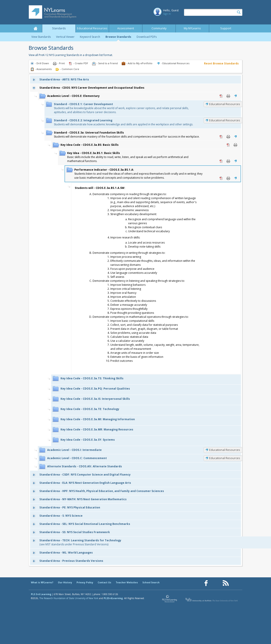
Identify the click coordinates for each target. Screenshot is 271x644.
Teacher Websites (127, 582)
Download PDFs (147, 37)
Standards (59, 28)
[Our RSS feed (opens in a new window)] (226, 583)
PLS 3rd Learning (41, 594)
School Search (151, 582)
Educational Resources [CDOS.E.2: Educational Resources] (225, 120)
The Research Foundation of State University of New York (69, 598)
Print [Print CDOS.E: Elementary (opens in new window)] (228, 96)
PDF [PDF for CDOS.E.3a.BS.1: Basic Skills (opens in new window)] (221, 161)
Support (226, 28)
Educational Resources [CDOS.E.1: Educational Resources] (225, 104)
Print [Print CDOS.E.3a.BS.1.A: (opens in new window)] (228, 178)
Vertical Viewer (65, 37)
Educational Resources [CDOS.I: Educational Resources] (225, 450)
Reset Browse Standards (221, 63)
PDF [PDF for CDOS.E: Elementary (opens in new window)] (221, 96)
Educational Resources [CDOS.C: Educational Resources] (225, 458)
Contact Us (104, 582)
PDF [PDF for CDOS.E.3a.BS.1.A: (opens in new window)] (221, 178)
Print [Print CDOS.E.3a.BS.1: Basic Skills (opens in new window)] (228, 161)
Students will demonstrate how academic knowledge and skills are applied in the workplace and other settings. (123, 122)
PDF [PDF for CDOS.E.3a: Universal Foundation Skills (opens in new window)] (221, 137)
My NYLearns (192, 28)
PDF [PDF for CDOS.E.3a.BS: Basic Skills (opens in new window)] (228, 145)
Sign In (167, 14)
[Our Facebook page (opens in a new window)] (206, 583)
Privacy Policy (85, 582)
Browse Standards (118, 37)
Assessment (126, 28)
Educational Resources (92, 28)
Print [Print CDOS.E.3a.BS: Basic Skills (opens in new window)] (235, 145)
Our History (65, 582)
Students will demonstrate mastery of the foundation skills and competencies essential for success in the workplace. (127, 135)
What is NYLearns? (42, 582)
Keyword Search (90, 37)
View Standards (41, 37)
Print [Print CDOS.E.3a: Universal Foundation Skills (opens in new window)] (228, 137)
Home (35, 28)
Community (159, 28)
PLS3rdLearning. (114, 598)
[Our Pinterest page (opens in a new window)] (216, 583)
